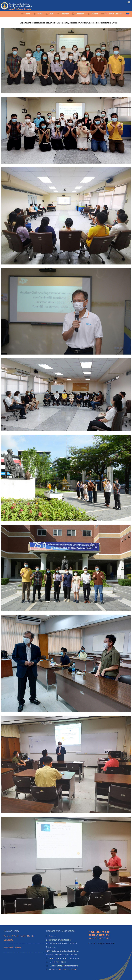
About (40, 14)
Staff (51, 14)
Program (65, 14)
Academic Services (13, 948)
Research (80, 14)
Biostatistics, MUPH (68, 970)
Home (27, 14)
